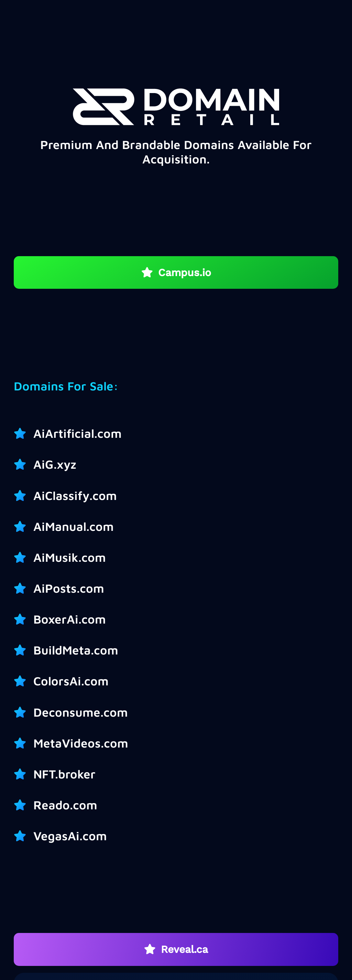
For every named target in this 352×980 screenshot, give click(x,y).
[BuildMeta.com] (24, 650)
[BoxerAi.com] (24, 619)
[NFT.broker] (24, 774)
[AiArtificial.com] (24, 433)
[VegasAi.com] (24, 836)
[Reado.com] (24, 805)
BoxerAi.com (70, 619)
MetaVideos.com (81, 743)
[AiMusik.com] (24, 557)
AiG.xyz (55, 464)
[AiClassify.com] (24, 495)
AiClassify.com (75, 495)
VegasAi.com (70, 836)
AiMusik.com (70, 557)
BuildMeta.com (76, 650)
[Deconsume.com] (24, 712)
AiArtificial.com (78, 433)
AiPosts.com (69, 588)
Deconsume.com (81, 712)
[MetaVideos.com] (24, 743)
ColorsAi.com (71, 681)
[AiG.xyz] (24, 464)
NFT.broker (64, 774)
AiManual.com (74, 526)
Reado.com (65, 805)
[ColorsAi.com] (24, 681)
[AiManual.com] (24, 526)
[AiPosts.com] (24, 588)
